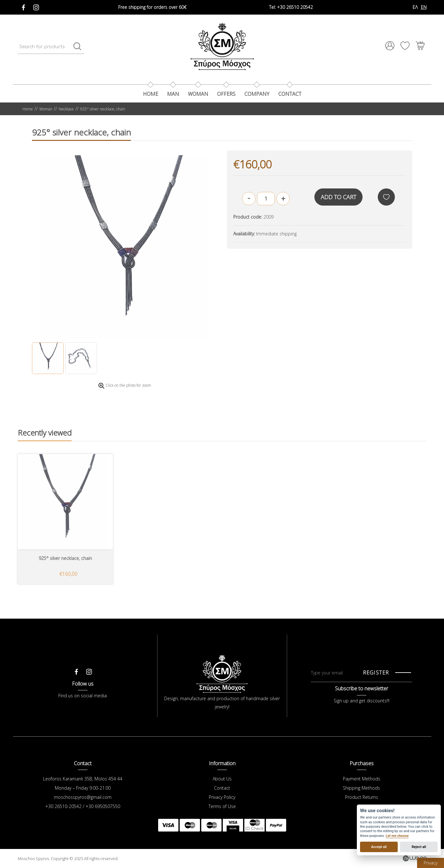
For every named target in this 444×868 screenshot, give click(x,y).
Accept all (379, 847)
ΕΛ (415, 7)
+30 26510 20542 (291, 7)
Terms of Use (222, 806)
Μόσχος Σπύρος (222, 46)
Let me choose (397, 836)
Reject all (419, 847)
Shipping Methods (361, 788)
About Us (222, 779)
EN (424, 7)
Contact (222, 788)
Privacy (431, 863)
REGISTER (376, 673)
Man (173, 94)
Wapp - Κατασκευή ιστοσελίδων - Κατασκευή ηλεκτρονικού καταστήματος (415, 858)
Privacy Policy (222, 797)
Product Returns (362, 797)
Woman (198, 94)
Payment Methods (362, 779)
